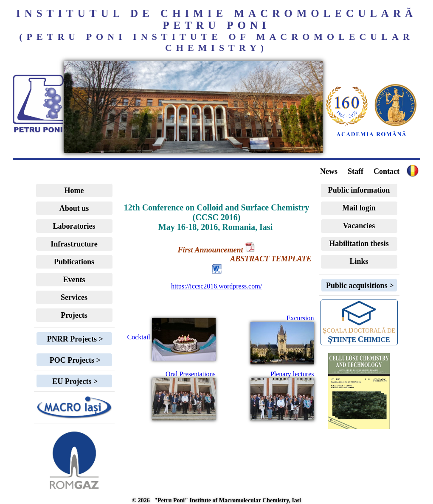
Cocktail (172, 337)
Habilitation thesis (359, 244)
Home (74, 190)
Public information (359, 190)
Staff (356, 171)
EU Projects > (74, 381)
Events (74, 280)
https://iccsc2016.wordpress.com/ (216, 286)
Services (74, 297)
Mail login (359, 208)
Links (359, 261)
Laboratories (74, 226)
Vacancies (359, 226)
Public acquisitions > (359, 286)
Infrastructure (74, 244)
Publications (74, 262)
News (329, 171)
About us (74, 208)
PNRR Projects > (74, 339)
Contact (387, 171)
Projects (74, 315)
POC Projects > (74, 360)
